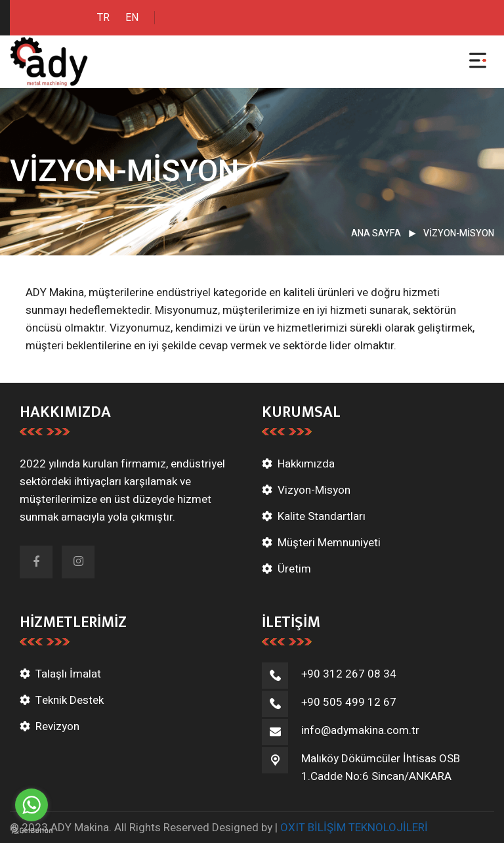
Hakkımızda (306, 464)
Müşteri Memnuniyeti (329, 543)
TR (103, 18)
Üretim (294, 569)
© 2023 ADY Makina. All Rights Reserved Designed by (142, 828)
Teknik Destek (70, 700)
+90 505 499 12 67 (349, 702)
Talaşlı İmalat (68, 674)
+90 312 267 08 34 (349, 674)
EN (132, 18)
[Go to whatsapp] (31, 805)
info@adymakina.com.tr (360, 730)
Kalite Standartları (322, 516)
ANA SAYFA (376, 233)
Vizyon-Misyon (314, 490)
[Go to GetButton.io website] (31, 830)
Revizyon (57, 726)
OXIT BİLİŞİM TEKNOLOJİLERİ (354, 828)
